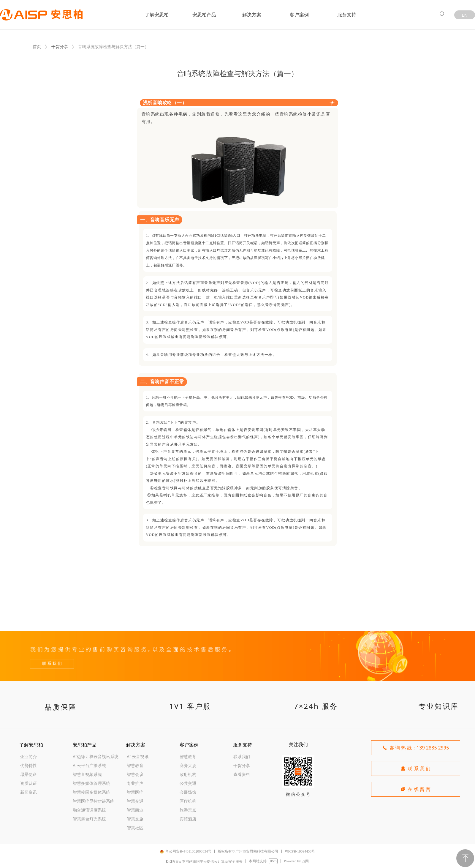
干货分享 (60, 46)
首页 (37, 46)
